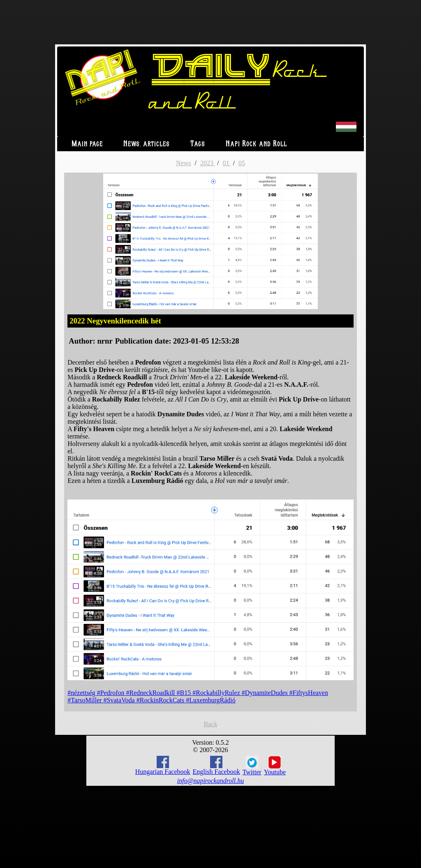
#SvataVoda (120, 700)
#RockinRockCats (161, 700)
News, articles (147, 144)
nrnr (105, 341)
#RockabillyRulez (217, 693)
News (183, 163)
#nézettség (82, 693)
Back (211, 724)
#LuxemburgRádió (211, 700)
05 (242, 163)
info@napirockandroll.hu (210, 781)
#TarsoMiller (85, 700)
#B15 (185, 693)
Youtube (275, 766)
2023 (208, 163)
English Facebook (216, 765)
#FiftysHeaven (309, 693)
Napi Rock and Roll (256, 144)
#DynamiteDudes (266, 693)
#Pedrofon (112, 693)
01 (227, 163)
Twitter (252, 766)
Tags (198, 144)
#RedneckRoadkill (151, 693)
